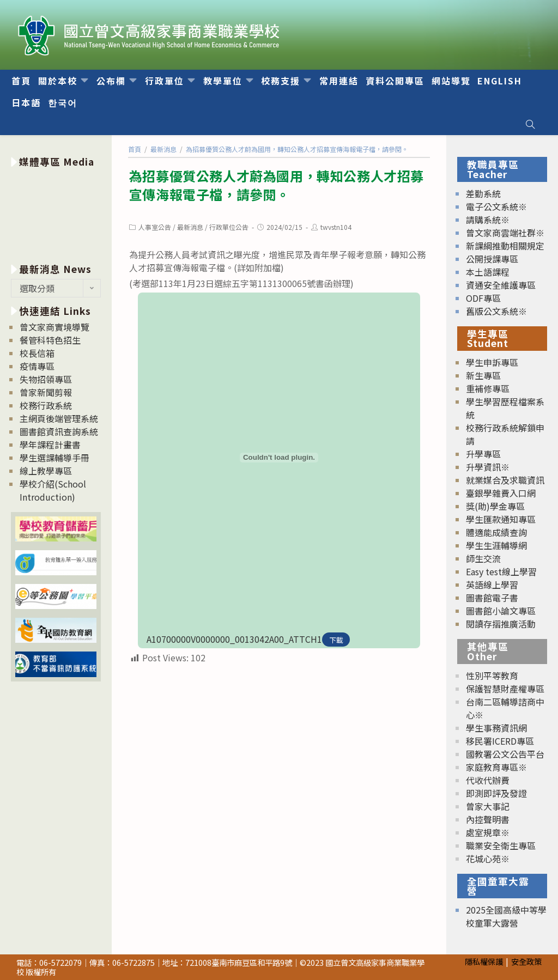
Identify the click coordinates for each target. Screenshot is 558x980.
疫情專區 (37, 366)
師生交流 (483, 558)
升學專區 (483, 454)
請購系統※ (488, 220)
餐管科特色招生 (50, 340)
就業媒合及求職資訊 (505, 480)
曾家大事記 (488, 806)
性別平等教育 (492, 675)
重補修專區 (488, 388)
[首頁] (135, 149)
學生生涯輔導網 (496, 545)
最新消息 (190, 227)
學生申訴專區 (492, 362)
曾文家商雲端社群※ (505, 233)
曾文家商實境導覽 (54, 327)
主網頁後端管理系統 (59, 418)
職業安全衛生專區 (501, 845)
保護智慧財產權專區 (505, 689)
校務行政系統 (46, 405)
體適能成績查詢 (496, 532)
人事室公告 (155, 227)
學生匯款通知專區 (501, 519)
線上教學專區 (46, 471)
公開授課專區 (492, 259)
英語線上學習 (492, 585)
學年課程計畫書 (50, 445)
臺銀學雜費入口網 (501, 493)
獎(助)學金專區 (495, 506)
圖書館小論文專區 (501, 611)
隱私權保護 (484, 961)
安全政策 (526, 961)
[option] (56, 213)
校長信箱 (37, 353)
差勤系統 (483, 193)
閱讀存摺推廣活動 (501, 624)
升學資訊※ (488, 467)
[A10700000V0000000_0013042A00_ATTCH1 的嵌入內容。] (279, 458)
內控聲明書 (488, 819)
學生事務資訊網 (496, 728)
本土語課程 (488, 272)
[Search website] (530, 124)
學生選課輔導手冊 (54, 458)
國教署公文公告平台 (505, 754)
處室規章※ (488, 832)
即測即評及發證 (496, 793)
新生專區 (483, 375)
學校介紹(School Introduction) (53, 490)
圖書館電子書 (492, 598)
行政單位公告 (229, 227)
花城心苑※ (488, 859)
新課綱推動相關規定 (505, 246)
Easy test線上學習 (501, 571)
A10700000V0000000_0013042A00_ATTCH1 (234, 639)
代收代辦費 (488, 780)
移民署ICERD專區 (500, 741)
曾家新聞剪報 (46, 392)
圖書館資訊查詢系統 (59, 431)
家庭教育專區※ (496, 767)
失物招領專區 (46, 379)
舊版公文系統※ (496, 311)
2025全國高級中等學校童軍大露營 (506, 916)
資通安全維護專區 (501, 285)
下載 (336, 640)
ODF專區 (483, 298)
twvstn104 (336, 227)
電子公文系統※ (496, 206)
